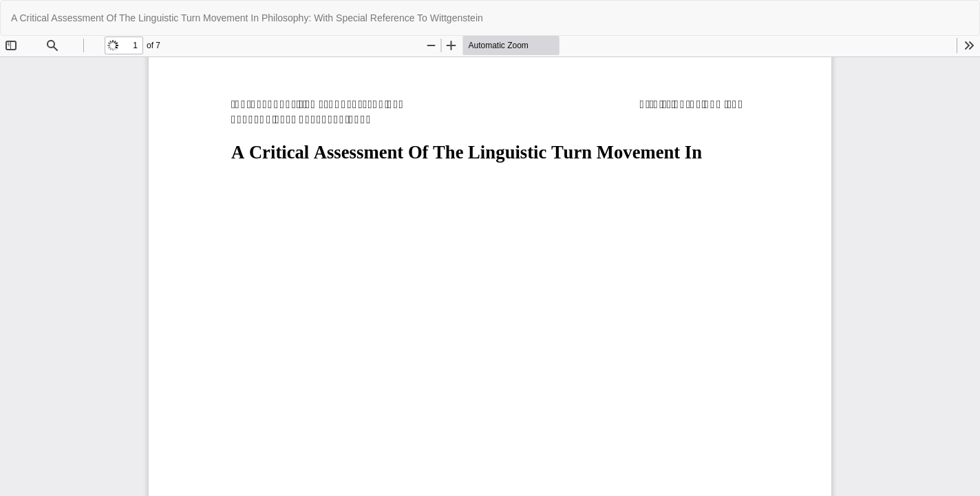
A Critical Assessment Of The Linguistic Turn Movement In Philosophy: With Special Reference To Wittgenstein (247, 18)
